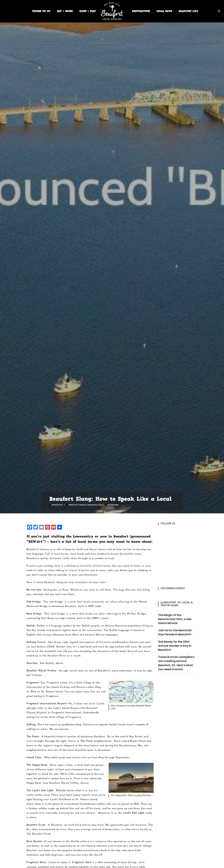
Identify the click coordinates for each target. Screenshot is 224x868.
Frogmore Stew (82, 862)
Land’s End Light (134, 813)
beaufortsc (57, 505)
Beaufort (73, 505)
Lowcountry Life (94, 505)
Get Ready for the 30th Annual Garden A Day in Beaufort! (175, 646)
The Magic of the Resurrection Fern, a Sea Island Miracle (175, 619)
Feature (82, 505)
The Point (87, 741)
